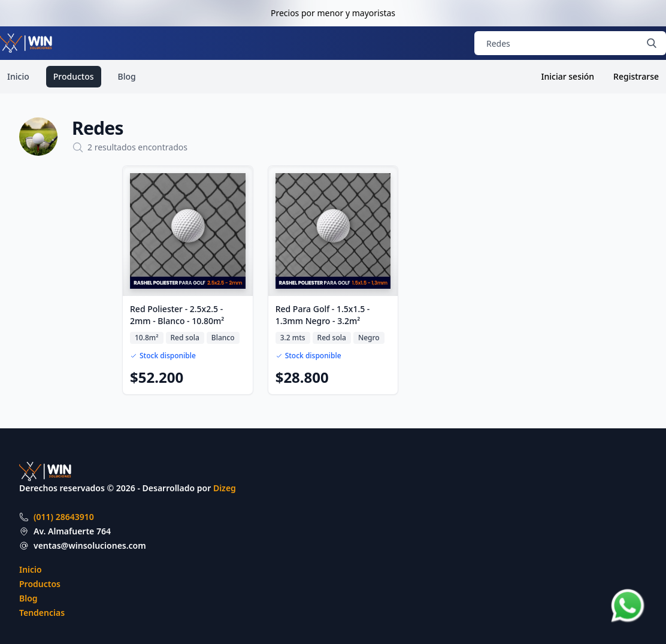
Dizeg (225, 488)
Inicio (18, 76)
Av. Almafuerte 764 (72, 531)
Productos (74, 76)
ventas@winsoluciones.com (90, 545)
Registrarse (636, 76)
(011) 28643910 (64, 517)
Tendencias (42, 613)
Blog (127, 76)
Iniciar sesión (568, 76)
